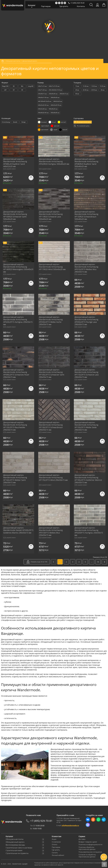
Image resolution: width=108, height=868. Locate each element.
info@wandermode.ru (70, 825)
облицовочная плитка (11, 581)
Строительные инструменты (17, 853)
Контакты (81, 6)
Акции (54, 839)
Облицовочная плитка (15, 839)
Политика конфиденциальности (90, 844)
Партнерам (46, 6)
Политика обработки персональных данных (87, 848)
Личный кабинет (58, 855)
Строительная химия (14, 850)
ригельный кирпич (78, 793)
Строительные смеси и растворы (19, 848)
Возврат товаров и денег (88, 842)
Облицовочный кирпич (15, 842)
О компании (56, 842)
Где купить (64, 6)
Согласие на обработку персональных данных (87, 856)
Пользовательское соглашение (90, 852)
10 (98, 562)
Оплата (54, 844)
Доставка (82, 839)
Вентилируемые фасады (15, 845)
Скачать (55, 853)
